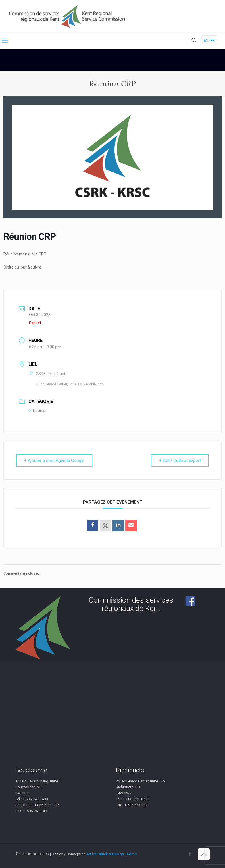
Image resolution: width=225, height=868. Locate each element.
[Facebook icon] (190, 854)
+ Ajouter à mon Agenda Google (55, 461)
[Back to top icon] (204, 854)
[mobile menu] (5, 41)
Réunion (38, 411)
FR (213, 40)
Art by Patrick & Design (105, 854)
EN (206, 40)
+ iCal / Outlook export (179, 461)
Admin (132, 854)
